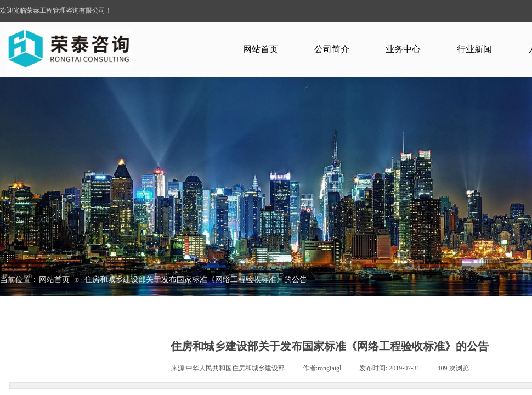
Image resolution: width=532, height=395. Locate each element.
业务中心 (403, 49)
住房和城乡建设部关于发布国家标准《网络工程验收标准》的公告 (196, 280)
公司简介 (332, 49)
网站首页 (261, 49)
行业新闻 (474, 49)
